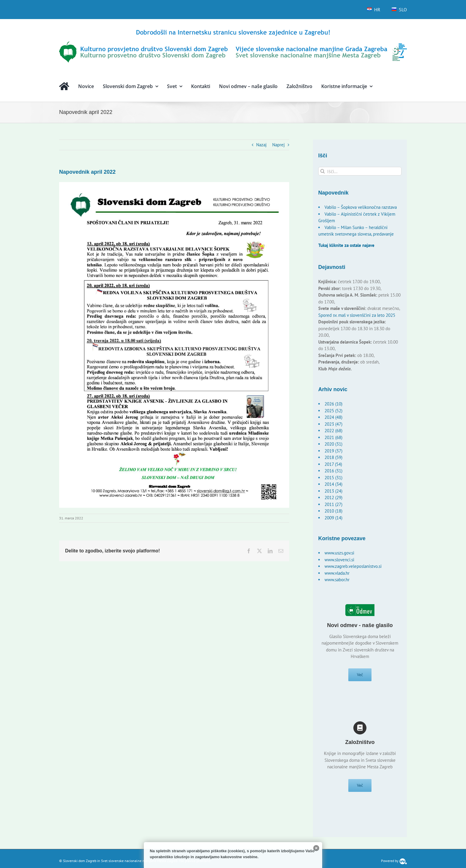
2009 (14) (333, 518)
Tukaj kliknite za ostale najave (346, 245)
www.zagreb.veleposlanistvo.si (353, 566)
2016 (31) (333, 471)
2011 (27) (333, 504)
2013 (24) (333, 491)
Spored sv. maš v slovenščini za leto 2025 (357, 315)
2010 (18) (333, 511)
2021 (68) (333, 437)
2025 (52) (333, 411)
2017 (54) (333, 464)
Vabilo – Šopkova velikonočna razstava (361, 207)
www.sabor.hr (337, 580)
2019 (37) (333, 451)
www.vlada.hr (337, 573)
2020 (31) (333, 444)
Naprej (278, 145)
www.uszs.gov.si (339, 553)
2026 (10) (333, 404)
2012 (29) (333, 498)
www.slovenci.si (339, 560)
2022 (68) (333, 431)
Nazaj (261, 145)
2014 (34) (333, 484)
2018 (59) (333, 457)
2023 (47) (333, 424)
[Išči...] (360, 171)
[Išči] (323, 171)
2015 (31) (333, 478)
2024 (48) (333, 417)
